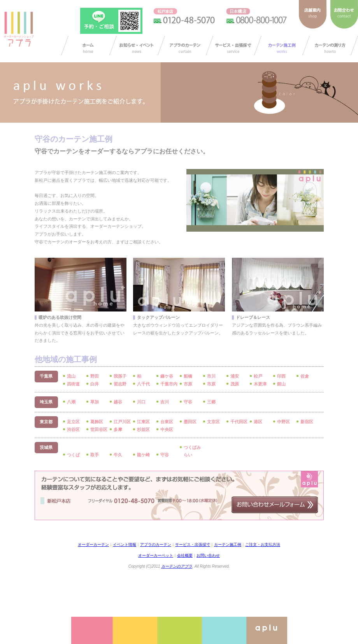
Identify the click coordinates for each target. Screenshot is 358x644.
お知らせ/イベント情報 (137, 46)
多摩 (118, 429)
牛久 (118, 455)
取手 (95, 455)
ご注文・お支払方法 (263, 545)
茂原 (235, 384)
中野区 (283, 422)
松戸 (258, 376)
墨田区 (190, 422)
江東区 (143, 422)
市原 (188, 384)
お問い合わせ (208, 555)
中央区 (167, 429)
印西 (281, 376)
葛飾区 (97, 422)
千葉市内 (169, 384)
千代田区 (239, 422)
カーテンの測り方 (330, 46)
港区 (258, 422)
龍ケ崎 (143, 455)
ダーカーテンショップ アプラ (18, 29)
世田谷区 (99, 429)
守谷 (188, 402)
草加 (95, 402)
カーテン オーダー (89, 46)
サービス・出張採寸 (234, 46)
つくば (73, 455)
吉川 (165, 402)
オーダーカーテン (93, 545)
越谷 (118, 402)
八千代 (143, 384)
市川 (211, 376)
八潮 (71, 402)
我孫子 (120, 376)
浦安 (235, 376)
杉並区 (143, 429)
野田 (95, 376)
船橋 (188, 376)
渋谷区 (73, 429)
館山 (281, 384)
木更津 (260, 384)
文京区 (213, 422)
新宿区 (307, 422)
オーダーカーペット (156, 555)
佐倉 (305, 376)
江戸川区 (122, 422)
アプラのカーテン (185, 46)
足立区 (73, 422)
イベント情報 (125, 545)
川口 (141, 402)
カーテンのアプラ (177, 566)
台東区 (167, 422)
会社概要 (185, 555)
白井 (95, 384)
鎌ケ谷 (167, 376)
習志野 (120, 384)
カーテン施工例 (282, 46)
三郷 (211, 402)
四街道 (73, 384)
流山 (71, 376)
